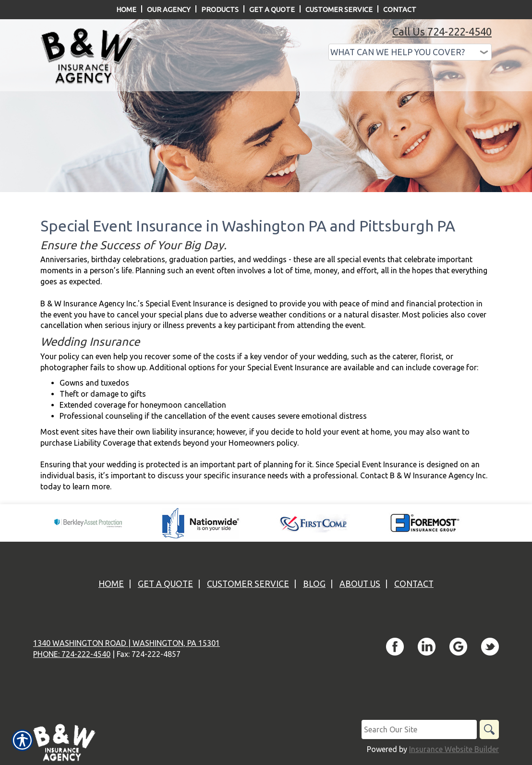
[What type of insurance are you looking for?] (410, 52)
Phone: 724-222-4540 (72, 654)
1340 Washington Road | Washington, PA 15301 (127, 643)
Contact (414, 584)
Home (111, 584)
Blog (314, 584)
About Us (360, 584)
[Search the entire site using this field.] (419, 729)
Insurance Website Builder (454, 749)
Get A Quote (165, 584)
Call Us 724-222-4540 (442, 31)
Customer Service (248, 584)
